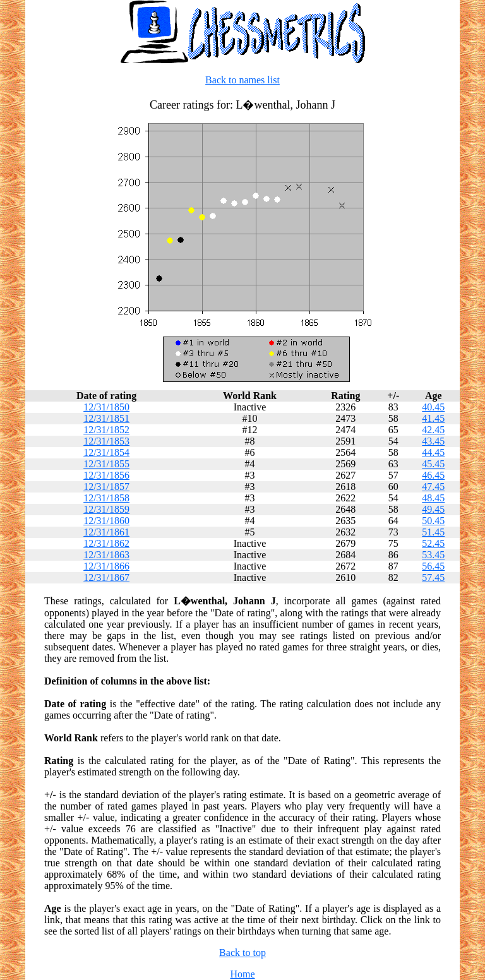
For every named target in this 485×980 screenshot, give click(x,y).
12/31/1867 (106, 577)
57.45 (433, 577)
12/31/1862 (106, 543)
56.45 (433, 566)
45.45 (433, 464)
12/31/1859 (106, 509)
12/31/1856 (106, 475)
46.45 (433, 475)
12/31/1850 (106, 407)
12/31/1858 (106, 498)
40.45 (433, 407)
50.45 (433, 521)
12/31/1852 (106, 430)
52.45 (433, 543)
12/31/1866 (106, 566)
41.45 (433, 418)
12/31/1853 (106, 441)
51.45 (433, 532)
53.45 (433, 555)
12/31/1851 (106, 418)
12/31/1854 (106, 452)
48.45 (433, 498)
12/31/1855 (106, 464)
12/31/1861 (106, 532)
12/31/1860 (106, 521)
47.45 (433, 487)
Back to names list (242, 80)
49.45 (433, 509)
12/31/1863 (106, 555)
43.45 (433, 441)
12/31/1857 (106, 487)
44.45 (433, 452)
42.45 (433, 430)
